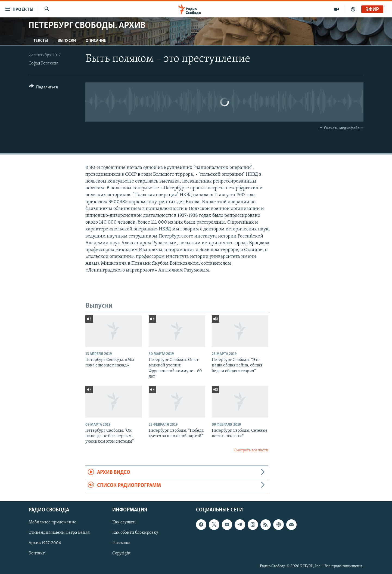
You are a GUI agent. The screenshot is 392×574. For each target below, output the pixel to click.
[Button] (43, 88)
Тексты (41, 41)
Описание (96, 41)
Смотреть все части (251, 450)
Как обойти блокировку (135, 533)
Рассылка (121, 543)
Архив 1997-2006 (45, 543)
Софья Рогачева (43, 63)
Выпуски (67, 41)
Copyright (121, 554)
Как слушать (124, 522)
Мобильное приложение (52, 522)
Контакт (37, 554)
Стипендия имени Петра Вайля (59, 533)
